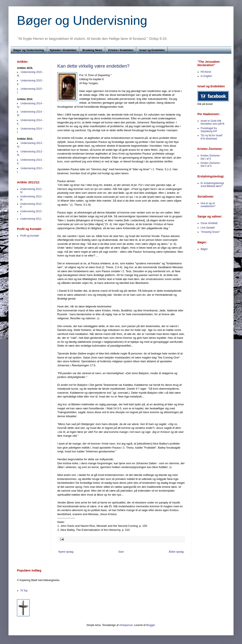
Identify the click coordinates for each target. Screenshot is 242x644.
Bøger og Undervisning (82, 20)
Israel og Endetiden (152, 50)
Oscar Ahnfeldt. (209, 223)
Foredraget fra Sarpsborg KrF (209, 130)
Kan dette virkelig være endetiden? (93, 66)
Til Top (24, 591)
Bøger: (204, 249)
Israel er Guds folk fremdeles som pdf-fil (212, 122)
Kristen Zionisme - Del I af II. (211, 157)
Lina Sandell (208, 228)
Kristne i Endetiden (121, 50)
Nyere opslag (66, 552)
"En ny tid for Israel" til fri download (212, 137)
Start (121, 552)
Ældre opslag (176, 552)
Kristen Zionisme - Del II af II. (211, 164)
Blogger (151, 625)
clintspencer (126, 625)
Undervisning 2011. (31, 219)
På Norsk (206, 72)
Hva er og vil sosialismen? (208, 205)
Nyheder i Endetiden (63, 50)
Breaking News (92, 50)
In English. (207, 76)
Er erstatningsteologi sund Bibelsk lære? (212, 185)
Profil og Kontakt (30, 236)
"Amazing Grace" (210, 232)
